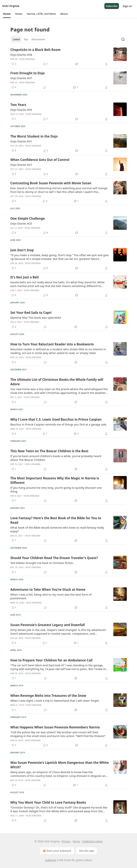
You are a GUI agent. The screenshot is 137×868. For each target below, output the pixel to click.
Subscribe (112, 6)
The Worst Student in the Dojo (34, 136)
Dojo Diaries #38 (21, 55)
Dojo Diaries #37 (21, 78)
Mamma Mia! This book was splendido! (36, 318)
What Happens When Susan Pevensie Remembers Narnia (55, 727)
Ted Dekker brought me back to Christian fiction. (42, 563)
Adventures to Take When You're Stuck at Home (48, 589)
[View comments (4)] (46, 151)
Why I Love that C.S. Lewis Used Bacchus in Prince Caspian (56, 419)
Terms (76, 841)
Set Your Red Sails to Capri (31, 313)
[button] (7, 14)
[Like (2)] (14, 327)
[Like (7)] (14, 119)
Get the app (86, 851)
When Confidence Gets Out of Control (40, 160)
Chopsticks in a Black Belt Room (36, 50)
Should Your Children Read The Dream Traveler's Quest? (54, 558)
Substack (51, 860)
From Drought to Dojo (28, 73)
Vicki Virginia (27, 59)
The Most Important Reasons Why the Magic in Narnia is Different (55, 480)
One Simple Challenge (28, 218)
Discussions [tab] (38, 39)
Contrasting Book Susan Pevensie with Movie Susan (51, 183)
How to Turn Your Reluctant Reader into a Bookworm (52, 344)
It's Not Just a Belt (25, 277)
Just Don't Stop (22, 250)
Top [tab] (26, 39)
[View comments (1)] (46, 64)
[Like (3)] (14, 64)
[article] (69, 57)
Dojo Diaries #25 (21, 223)
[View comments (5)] (46, 268)
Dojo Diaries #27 (21, 165)
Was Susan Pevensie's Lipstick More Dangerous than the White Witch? (60, 765)
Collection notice (92, 841)
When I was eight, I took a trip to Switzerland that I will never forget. (55, 701)
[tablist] (29, 39)
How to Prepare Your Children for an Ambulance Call (52, 660)
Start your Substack (57, 851)
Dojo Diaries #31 (21, 141)
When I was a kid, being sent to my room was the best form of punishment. (51, 596)
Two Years (18, 105)
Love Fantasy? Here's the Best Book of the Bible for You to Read (56, 520)
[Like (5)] (14, 151)
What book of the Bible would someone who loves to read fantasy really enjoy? (57, 529)
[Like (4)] (14, 87)
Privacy (66, 841)
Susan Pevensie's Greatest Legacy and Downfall (48, 625)
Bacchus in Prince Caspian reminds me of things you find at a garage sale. (59, 424)
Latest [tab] (16, 39)
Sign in (127, 6)
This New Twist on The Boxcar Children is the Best (49, 451)
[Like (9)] (14, 434)
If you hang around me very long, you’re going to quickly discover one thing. (56, 489)
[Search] (123, 39)
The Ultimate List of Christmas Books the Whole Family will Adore (57, 382)
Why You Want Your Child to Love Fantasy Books (48, 802)
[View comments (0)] (45, 87)
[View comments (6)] (46, 295)
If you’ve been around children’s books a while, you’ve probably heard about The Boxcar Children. (56, 458)
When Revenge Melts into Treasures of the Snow (48, 696)
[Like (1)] (14, 469)
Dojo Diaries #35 (21, 110)
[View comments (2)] (46, 745)
